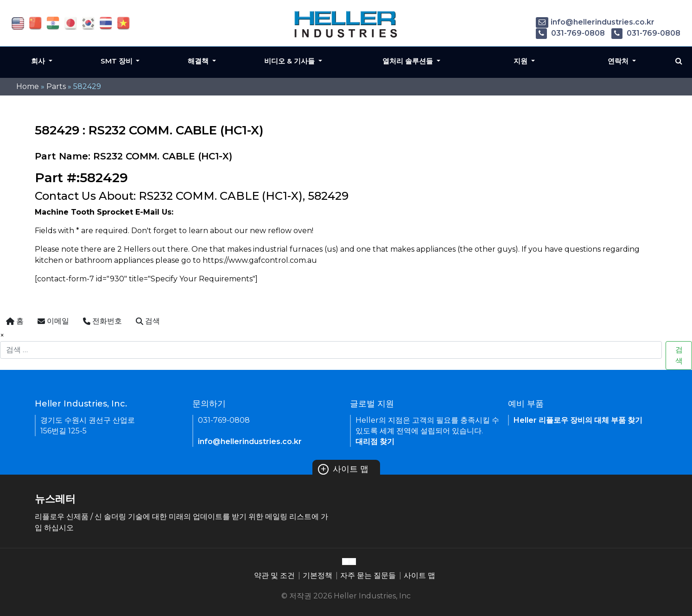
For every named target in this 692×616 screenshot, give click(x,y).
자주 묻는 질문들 (368, 575)
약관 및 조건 (274, 575)
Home (28, 86)
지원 (521, 61)
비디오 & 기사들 (290, 61)
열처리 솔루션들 (409, 61)
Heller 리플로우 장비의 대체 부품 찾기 (578, 420)
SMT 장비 (117, 61)
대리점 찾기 (375, 441)
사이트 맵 (343, 469)
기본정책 (317, 575)
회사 (39, 61)
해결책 (199, 61)
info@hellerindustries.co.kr (595, 22)
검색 (679, 355)
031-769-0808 (570, 33)
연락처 (619, 61)
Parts (56, 86)
